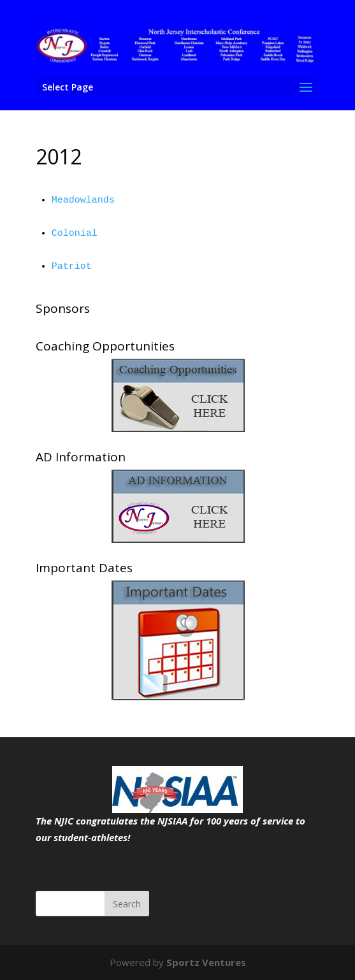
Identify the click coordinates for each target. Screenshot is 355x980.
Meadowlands (83, 200)
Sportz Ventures (206, 962)
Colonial (75, 234)
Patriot (72, 267)
